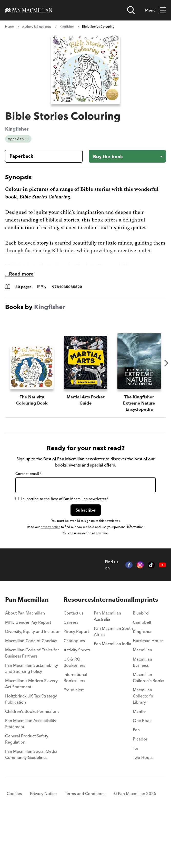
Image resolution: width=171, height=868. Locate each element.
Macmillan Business (142, 714)
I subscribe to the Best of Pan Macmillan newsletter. (62, 551)
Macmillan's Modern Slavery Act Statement (31, 736)
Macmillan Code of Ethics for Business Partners (32, 705)
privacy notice (50, 579)
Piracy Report (76, 683)
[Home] (29, 10)
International (113, 652)
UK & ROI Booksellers (74, 714)
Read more (21, 274)
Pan (136, 782)
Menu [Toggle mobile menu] (155, 10)
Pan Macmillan (27, 652)
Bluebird (141, 665)
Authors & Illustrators (37, 27)
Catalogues (74, 693)
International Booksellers (75, 729)
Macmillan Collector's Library (143, 748)
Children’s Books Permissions (32, 763)
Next (166, 363)
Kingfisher (67, 27)
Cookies (14, 845)
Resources (79, 652)
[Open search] (131, 10)
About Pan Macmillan (25, 665)
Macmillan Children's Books (148, 729)
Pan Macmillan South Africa (113, 683)
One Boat (142, 772)
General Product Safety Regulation (27, 791)
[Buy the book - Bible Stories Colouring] (127, 156)
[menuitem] (34, 666)
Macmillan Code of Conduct (31, 693)
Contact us (73, 665)
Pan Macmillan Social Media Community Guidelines (31, 806)
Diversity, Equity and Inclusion (33, 683)
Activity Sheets (77, 702)
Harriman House (148, 693)
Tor (136, 800)
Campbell (142, 674)
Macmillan (142, 702)
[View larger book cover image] (86, 69)
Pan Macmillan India (113, 696)
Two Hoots (143, 809)
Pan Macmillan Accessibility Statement (31, 776)
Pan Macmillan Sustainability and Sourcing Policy (32, 720)
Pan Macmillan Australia (107, 668)
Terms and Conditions (85, 845)
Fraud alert (74, 742)
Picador (140, 791)
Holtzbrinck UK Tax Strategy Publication (31, 751)
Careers (71, 674)
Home (9, 27)
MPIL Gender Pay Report (28, 674)
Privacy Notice (43, 845)
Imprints (145, 652)
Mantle (139, 763)
